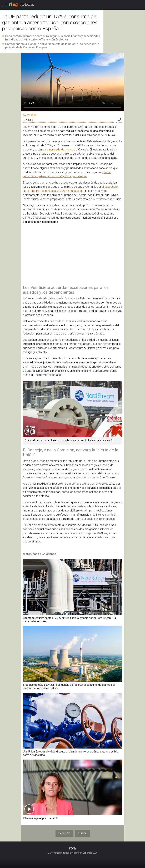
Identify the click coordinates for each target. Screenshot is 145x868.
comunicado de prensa (59, 150)
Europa (82, 833)
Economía (64, 833)
